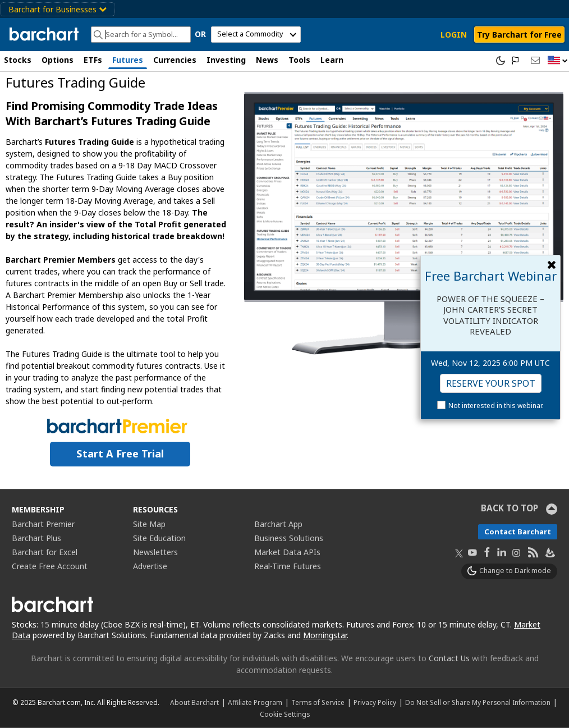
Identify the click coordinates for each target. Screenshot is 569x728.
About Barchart (194, 702)
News (267, 60)
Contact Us (449, 658)
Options (58, 60)
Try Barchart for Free (519, 35)
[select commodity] (256, 35)
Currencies (175, 60)
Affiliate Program (255, 702)
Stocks (18, 60)
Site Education (159, 538)
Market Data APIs (287, 552)
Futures (128, 60)
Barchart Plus (36, 538)
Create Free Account (50, 566)
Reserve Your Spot (491, 383)
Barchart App (278, 524)
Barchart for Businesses (58, 9)
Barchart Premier (43, 524)
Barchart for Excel (45, 552)
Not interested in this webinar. (496, 406)
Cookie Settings (285, 714)
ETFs (93, 60)
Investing (226, 60)
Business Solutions (289, 538)
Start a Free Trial (120, 454)
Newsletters (155, 552)
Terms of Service (318, 702)
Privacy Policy (375, 702)
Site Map (149, 524)
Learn (332, 60)
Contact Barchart (518, 532)
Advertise (150, 566)
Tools (299, 60)
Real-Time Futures (288, 566)
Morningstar (325, 635)
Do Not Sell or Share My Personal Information (478, 702)
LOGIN (454, 35)
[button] (558, 61)
